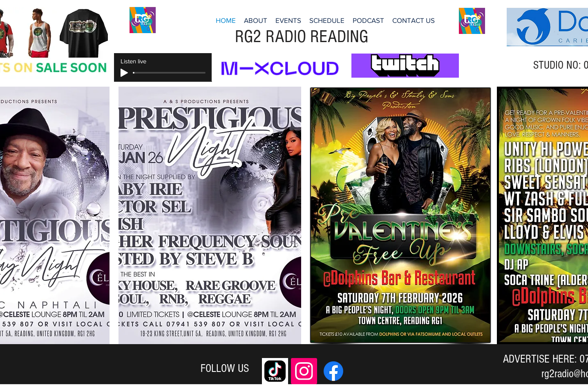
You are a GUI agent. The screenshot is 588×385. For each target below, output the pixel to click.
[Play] (124, 73)
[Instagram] (304, 371)
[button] (327, 20)
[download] (275, 371)
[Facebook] (333, 371)
